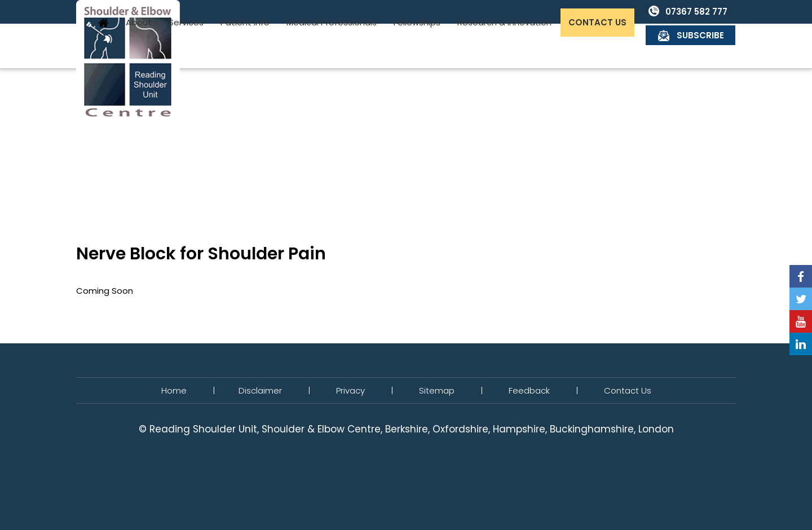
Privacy (350, 390)
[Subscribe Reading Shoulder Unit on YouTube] (801, 321)
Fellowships (507, 46)
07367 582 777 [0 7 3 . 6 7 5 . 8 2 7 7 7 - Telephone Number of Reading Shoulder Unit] (607, 12)
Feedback (529, 390)
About (229, 46)
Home (194, 46)
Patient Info (335, 46)
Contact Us (688, 46)
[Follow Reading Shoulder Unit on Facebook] (801, 276)
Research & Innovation (595, 46)
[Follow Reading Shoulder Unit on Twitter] (801, 299)
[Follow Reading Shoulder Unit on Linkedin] (801, 344)
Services (276, 46)
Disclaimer (260, 390)
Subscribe (701, 12)
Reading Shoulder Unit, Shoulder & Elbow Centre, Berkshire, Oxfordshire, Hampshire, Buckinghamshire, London (412, 429)
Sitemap (437, 390)
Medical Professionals (422, 46)
